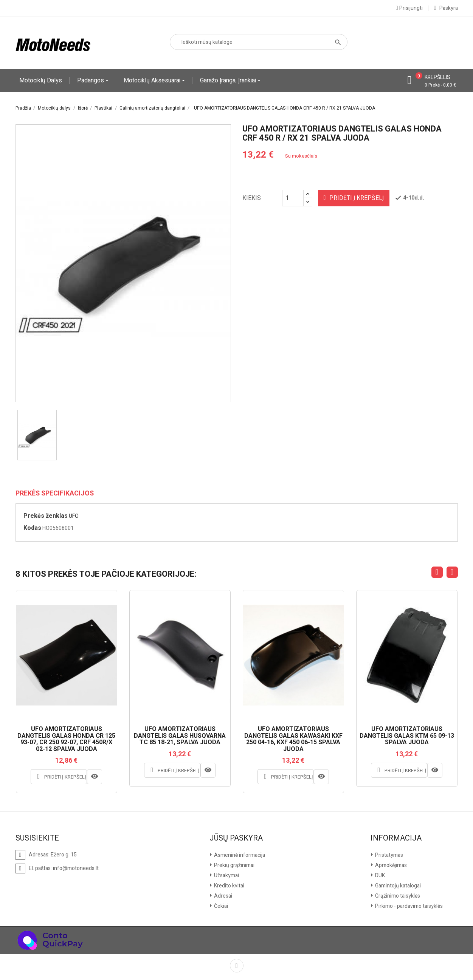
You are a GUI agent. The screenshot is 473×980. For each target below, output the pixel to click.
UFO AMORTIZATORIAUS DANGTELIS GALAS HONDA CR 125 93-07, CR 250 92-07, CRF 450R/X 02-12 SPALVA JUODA (66, 739)
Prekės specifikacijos (55, 494)
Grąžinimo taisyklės (397, 896)
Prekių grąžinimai (234, 865)
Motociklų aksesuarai (153, 81)
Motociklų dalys (41, 81)
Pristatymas (388, 855)
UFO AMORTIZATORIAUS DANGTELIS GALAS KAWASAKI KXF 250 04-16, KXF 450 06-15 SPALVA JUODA (293, 739)
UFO (74, 516)
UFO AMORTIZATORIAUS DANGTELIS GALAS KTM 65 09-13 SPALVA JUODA (407, 736)
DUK (379, 875)
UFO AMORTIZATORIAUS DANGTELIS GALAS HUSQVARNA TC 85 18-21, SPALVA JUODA (180, 736)
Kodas (32, 528)
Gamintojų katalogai (397, 886)
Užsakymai (226, 875)
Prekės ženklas (46, 516)
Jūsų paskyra (236, 838)
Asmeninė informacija (239, 855)
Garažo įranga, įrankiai (229, 81)
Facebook (237, 966)
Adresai (223, 896)
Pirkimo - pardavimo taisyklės (408, 906)
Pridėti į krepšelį (354, 198)
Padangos (91, 81)
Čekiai (220, 906)
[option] (37, 435)
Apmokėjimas (390, 865)
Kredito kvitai (229, 886)
